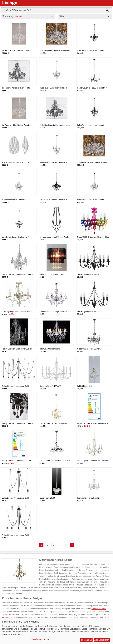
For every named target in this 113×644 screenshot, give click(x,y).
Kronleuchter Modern (10, 618)
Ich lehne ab (86, 640)
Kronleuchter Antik (99, 609)
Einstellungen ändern (40, 639)
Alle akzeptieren (102, 640)
